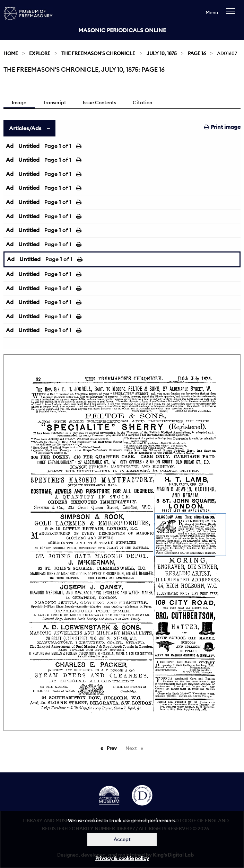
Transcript (55, 103)
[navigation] (232, 14)
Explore (40, 53)
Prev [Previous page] (113, 748)
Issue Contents (99, 103)
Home (11, 53)
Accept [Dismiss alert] (122, 839)
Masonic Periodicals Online (122, 30)
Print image (222, 127)
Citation (142, 103)
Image (19, 103)
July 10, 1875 (162, 53)
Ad (10, 146)
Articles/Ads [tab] (25, 128)
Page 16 (197, 53)
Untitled (29, 146)
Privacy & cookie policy (122, 858)
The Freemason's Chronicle (98, 53)
